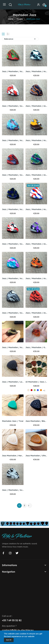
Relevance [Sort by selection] (20, 39)
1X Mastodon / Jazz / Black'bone (36, 382)
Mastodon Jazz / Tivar (13, 421)
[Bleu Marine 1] (38, 390)
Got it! (9, 640)
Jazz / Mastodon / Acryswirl (13, 71)
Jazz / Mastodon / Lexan (13, 382)
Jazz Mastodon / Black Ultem (36, 421)
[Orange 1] (41, 390)
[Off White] (28, 390)
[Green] (35, 390)
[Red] (32, 390)
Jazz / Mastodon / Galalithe (36, 347)
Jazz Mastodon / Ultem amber (36, 456)
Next (29, 506)
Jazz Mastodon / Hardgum (13, 456)
